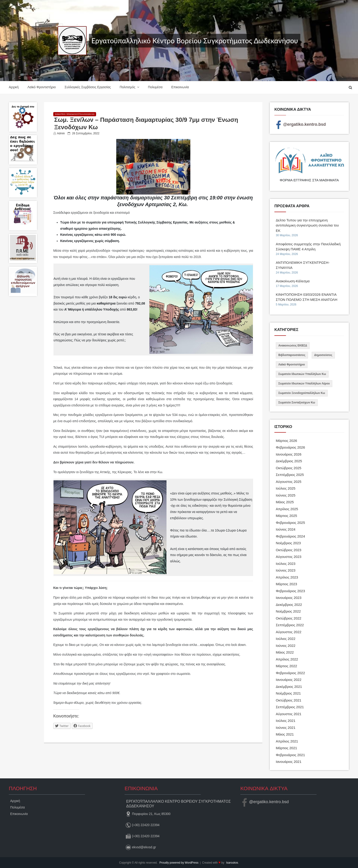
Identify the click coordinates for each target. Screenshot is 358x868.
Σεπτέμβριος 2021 (290, 707)
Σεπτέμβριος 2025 (290, 475)
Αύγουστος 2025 (289, 482)
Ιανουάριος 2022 (289, 680)
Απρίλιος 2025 (287, 509)
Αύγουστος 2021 (289, 714)
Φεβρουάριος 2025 (290, 523)
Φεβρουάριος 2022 (290, 673)
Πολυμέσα (155, 87)
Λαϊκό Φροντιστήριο (41, 87)
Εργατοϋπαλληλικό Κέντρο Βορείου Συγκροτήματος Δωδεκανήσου (195, 41)
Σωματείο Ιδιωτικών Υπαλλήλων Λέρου (304, 384)
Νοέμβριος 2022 (288, 611)
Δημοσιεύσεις (323, 355)
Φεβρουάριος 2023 (290, 591)
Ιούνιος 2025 (286, 495)
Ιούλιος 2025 (286, 488)
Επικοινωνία (180, 87)
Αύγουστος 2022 (289, 632)
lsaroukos (232, 863)
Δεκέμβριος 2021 (289, 687)
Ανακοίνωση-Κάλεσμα (293, 281)
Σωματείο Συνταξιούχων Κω (297, 403)
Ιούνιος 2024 (286, 529)
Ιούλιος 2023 (286, 564)
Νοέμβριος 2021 (288, 693)
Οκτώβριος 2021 (289, 700)
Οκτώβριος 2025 (289, 468)
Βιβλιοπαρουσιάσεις (292, 355)
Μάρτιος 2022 (286, 666)
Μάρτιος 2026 (286, 441)
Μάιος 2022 (285, 652)
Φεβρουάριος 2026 (290, 447)
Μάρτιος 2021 (286, 748)
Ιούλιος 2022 (286, 639)
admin (61, 133)
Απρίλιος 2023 (287, 577)
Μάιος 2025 (285, 502)
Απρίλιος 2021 (287, 741)
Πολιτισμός (128, 87)
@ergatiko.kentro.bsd (300, 124)
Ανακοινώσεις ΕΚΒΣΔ (293, 346)
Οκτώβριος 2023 (289, 550)
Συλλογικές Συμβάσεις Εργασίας (88, 87)
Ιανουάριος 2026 (289, 454)
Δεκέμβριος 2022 (289, 605)
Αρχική (14, 87)
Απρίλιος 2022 (287, 659)
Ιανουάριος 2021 (289, 762)
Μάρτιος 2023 (286, 584)
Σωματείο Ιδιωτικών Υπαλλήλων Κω (302, 374)
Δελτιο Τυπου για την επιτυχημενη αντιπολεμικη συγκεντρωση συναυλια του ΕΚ (307, 225)
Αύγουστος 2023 (289, 557)
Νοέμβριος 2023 (288, 543)
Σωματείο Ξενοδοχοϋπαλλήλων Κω (75, 114)
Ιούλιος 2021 (286, 721)
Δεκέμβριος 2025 (289, 461)
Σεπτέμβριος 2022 (290, 625)
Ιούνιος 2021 (286, 728)
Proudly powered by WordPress (179, 863)
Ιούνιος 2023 (286, 570)
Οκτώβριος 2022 (289, 618)
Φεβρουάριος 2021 (290, 755)
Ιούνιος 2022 (286, 646)
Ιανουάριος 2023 (289, 598)
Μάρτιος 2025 (286, 516)
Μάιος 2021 (285, 734)
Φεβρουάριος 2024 (290, 536)
